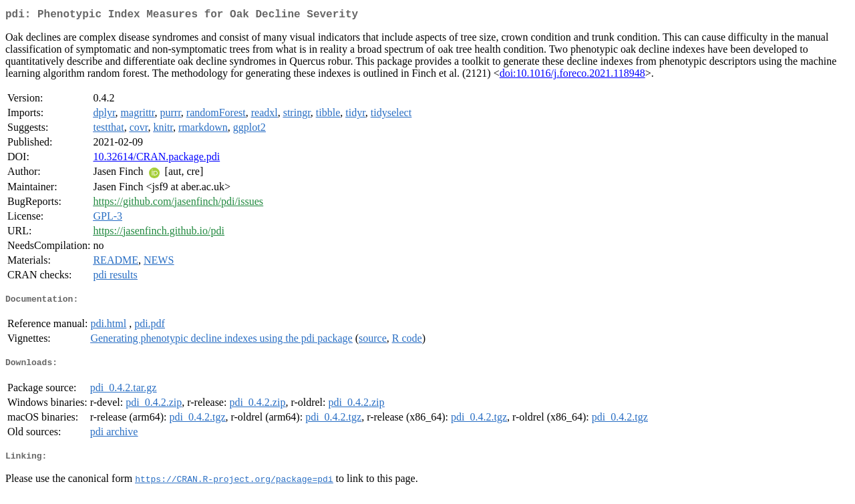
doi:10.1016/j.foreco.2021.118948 (572, 76)
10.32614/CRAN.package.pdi (156, 159)
